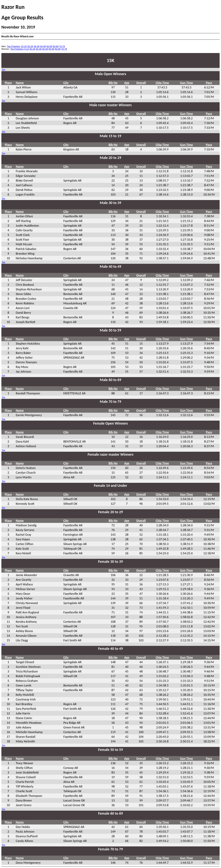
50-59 (49, 46)
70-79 (62, 46)
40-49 (43, 46)
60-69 (56, 46)
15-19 (24, 46)
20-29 (30, 46)
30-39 (37, 46)
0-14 (26, 49)
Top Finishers (14, 46)
